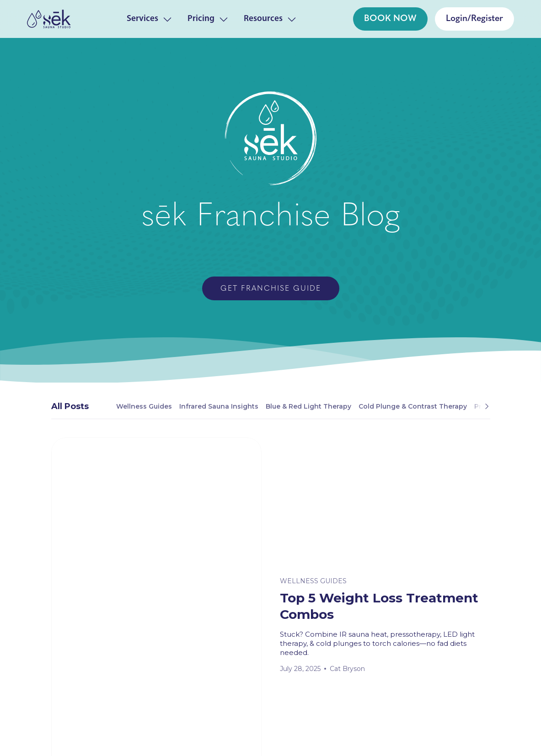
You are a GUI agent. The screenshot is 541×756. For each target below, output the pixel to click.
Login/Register (474, 19)
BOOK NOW (390, 19)
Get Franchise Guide (271, 289)
